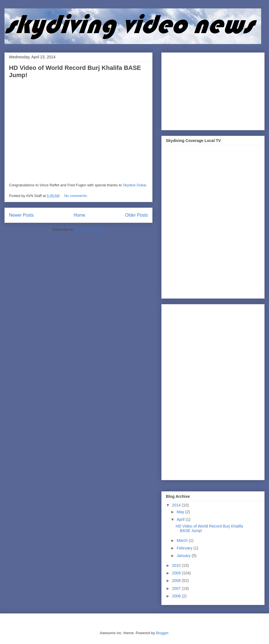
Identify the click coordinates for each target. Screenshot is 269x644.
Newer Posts (21, 215)
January (184, 556)
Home (80, 215)
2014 (177, 505)
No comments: (76, 196)
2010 (177, 565)
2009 (177, 573)
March (183, 540)
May (181, 512)
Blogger (162, 633)
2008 (177, 581)
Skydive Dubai (134, 185)
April (181, 519)
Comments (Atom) (90, 229)
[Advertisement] (208, 90)
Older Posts (137, 215)
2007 (177, 588)
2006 (177, 596)
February (185, 548)
